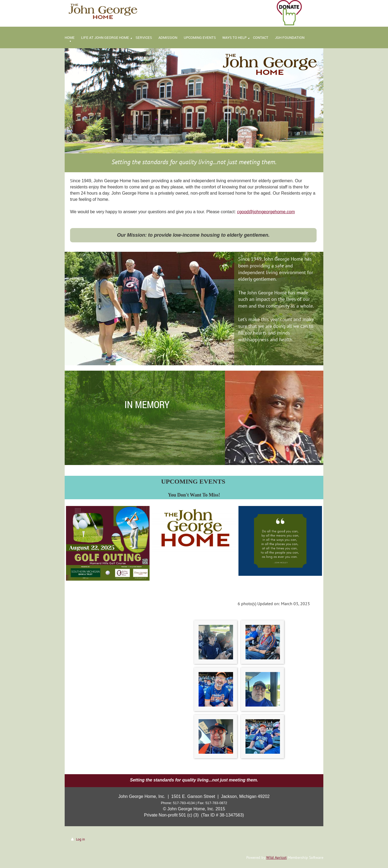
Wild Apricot (276, 857)
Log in (80, 839)
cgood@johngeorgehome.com (266, 212)
